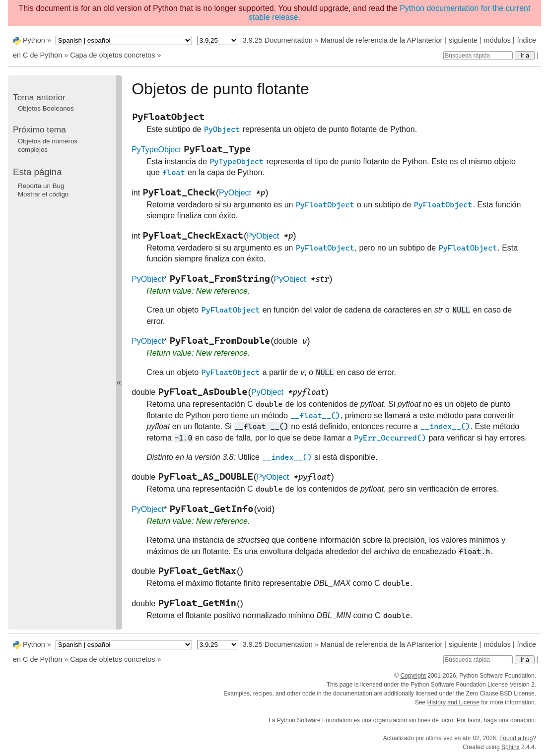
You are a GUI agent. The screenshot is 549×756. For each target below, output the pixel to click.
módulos (497, 40)
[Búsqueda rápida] (478, 56)
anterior (431, 40)
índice (527, 40)
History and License (453, 702)
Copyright (413, 676)
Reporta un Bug (41, 186)
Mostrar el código (43, 194)
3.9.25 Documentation (278, 40)
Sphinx (511, 747)
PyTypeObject (156, 150)
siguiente (463, 40)
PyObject (235, 193)
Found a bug (516, 738)
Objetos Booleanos (46, 108)
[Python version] (218, 40)
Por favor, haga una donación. (496, 720)
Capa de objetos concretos (112, 55)
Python (34, 40)
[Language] (124, 40)
